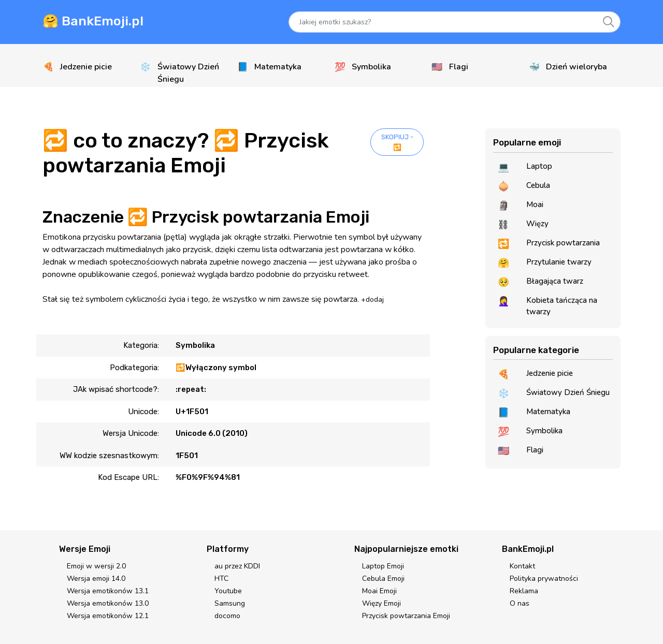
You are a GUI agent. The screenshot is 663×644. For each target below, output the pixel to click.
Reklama (524, 591)
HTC (221, 579)
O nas (520, 603)
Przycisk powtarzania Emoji (406, 616)
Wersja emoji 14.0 (96, 579)
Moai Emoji (379, 591)
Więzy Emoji (381, 603)
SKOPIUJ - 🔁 (397, 142)
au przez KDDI (237, 566)
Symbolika (195, 345)
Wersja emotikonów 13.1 (108, 591)
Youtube (228, 591)
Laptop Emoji (383, 566)
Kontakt (522, 566)
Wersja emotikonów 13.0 (108, 603)
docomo (227, 616)
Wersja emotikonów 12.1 (108, 616)
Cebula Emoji (383, 579)
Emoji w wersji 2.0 (96, 566)
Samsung (230, 603)
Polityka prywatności (544, 579)
